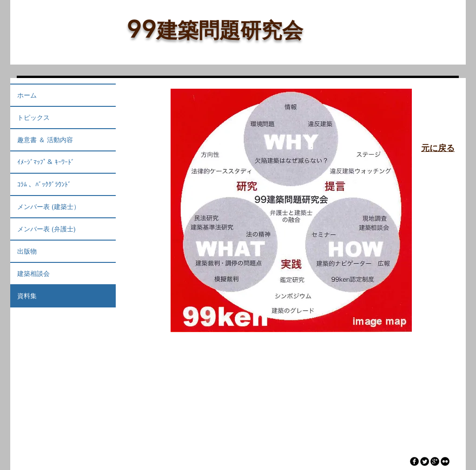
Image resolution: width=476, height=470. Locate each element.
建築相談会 (33, 274)
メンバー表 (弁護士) (46, 229)
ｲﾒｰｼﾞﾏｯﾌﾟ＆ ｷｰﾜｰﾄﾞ (46, 162)
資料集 (27, 296)
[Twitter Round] (425, 461)
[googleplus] (435, 461)
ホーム (27, 95)
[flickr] (445, 461)
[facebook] (414, 461)
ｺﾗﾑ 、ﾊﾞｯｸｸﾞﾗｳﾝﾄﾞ (44, 184)
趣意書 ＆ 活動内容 (45, 140)
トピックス (33, 117)
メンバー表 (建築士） (49, 207)
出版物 (27, 251)
